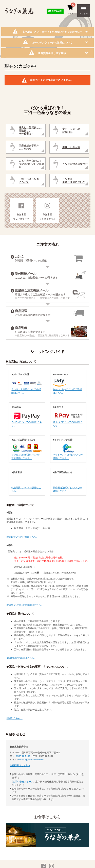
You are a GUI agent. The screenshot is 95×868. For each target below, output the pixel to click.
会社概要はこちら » (20, 765)
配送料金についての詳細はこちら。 (25, 605)
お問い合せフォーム (23, 782)
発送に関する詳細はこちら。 (21, 658)
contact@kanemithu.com (31, 760)
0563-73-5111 (23, 756)
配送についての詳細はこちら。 (23, 537)
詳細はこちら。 (15, 718)
